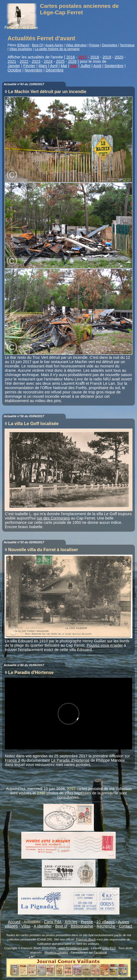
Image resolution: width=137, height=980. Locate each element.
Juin (74, 66)
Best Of (37, 45)
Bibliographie (82, 926)
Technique (127, 45)
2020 (119, 57)
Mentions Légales (56, 952)
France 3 (13, 760)
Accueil (14, 922)
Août (97, 66)
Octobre (14, 70)
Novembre (33, 70)
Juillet (85, 66)
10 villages (105, 922)
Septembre (114, 66)
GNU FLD (109, 948)
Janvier (14, 66)
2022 (24, 61)
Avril (54, 66)
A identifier (43, 926)
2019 (107, 57)
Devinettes (110, 45)
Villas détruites (76, 45)
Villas (26, 926)
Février (29, 66)
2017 (83, 57)
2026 (72, 61)
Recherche (106, 926)
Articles (71, 922)
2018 (95, 57)
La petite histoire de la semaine (57, 49)
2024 (48, 61)
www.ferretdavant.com (73, 948)
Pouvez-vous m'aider (105, 645)
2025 (60, 61)
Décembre (54, 70)
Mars (43, 66)
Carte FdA (53, 922)
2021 (12, 61)
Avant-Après (54, 45)
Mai (64, 66)
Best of (61, 926)
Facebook (100, 952)
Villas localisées (21, 49)
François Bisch (86, 939)
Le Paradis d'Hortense (70, 760)
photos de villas (60, 793)
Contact (126, 926)
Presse (94, 45)
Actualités (32, 922)
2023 (36, 61)
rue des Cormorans (53, 518)
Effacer (23, 45)
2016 (71, 57)
